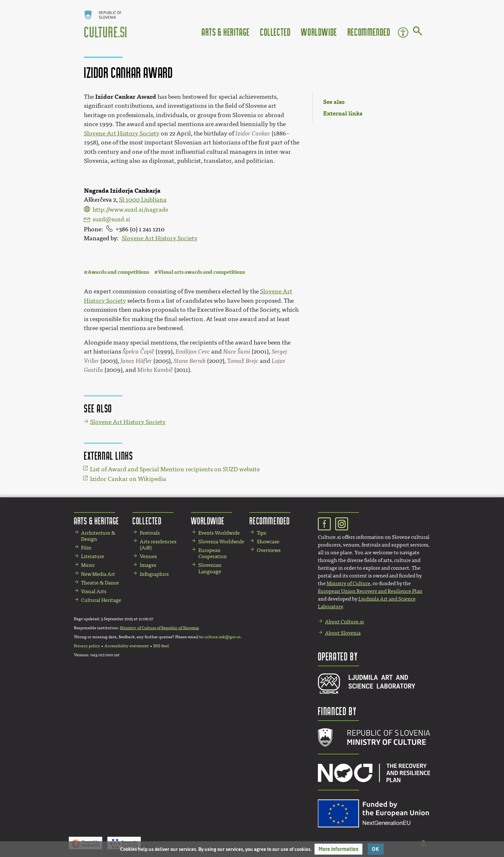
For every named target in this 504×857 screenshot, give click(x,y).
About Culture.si (344, 622)
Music (88, 565)
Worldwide (319, 32)
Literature (93, 556)
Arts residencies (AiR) (158, 545)
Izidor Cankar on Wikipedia (128, 479)
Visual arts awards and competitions (201, 272)
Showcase (268, 542)
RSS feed (161, 646)
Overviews (269, 550)
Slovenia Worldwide (221, 542)
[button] (338, 849)
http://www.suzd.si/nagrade (130, 210)
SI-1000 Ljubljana (143, 200)
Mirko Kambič (155, 370)
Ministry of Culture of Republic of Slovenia (159, 628)
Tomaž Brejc (243, 361)
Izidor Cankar (253, 134)
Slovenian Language (210, 568)
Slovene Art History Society (160, 238)
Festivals (150, 533)
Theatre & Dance (100, 583)
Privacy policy (87, 646)
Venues (148, 556)
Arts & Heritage (226, 32)
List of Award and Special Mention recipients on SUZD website (175, 469)
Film (86, 548)
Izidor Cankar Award (126, 97)
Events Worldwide (219, 533)
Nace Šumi (237, 352)
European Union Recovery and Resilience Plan (370, 591)
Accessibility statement (127, 646)
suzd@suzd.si (111, 219)
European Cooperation (213, 553)
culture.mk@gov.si (222, 637)
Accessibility (403, 32)
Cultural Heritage (101, 600)
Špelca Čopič (138, 352)
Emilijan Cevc (193, 352)
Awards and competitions (118, 272)
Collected (275, 32)
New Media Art (98, 574)
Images (148, 565)
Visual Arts (94, 591)
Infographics (154, 574)
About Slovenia (343, 633)
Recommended (369, 32)
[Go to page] (418, 32)
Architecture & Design (98, 536)
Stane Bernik (190, 361)
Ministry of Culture (348, 583)
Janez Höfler (136, 361)
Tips (261, 533)
